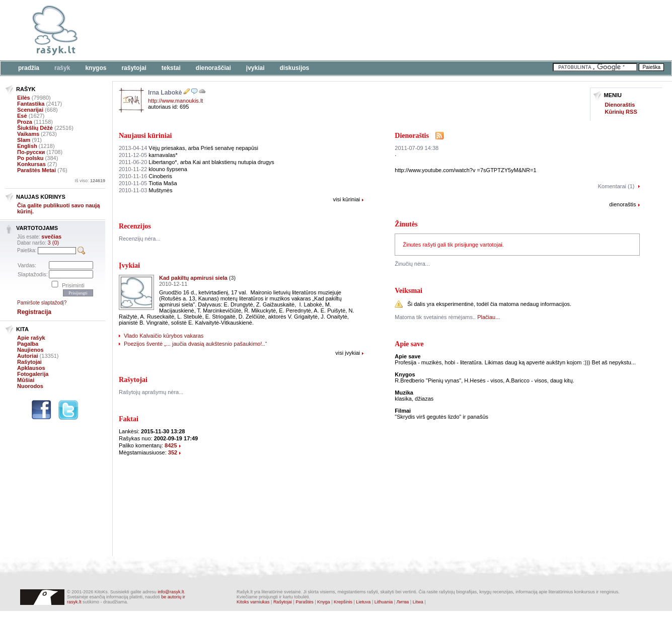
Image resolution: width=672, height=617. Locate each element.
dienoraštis (622, 204)
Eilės (24, 98)
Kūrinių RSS (621, 112)
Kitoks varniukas (253, 602)
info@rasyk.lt (171, 592)
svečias (51, 237)
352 (173, 452)
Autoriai (28, 356)
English (27, 146)
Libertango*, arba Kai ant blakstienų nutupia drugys (197, 162)
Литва (403, 602)
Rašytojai (134, 68)
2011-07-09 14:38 (417, 148)
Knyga (324, 602)
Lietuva (363, 602)
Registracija (34, 312)
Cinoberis (145, 176)
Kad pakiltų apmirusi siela (193, 278)
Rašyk (62, 68)
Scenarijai (30, 110)
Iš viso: (90, 181)
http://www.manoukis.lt (175, 101)
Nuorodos (30, 386)
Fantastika (31, 104)
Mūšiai (26, 380)
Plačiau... (489, 317)
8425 (171, 445)
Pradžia (29, 68)
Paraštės (305, 602)
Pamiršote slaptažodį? (42, 303)
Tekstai (171, 68)
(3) (232, 278)
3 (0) (54, 243)
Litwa (418, 602)
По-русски (31, 152)
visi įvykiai (348, 353)
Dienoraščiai (213, 68)
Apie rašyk (31, 338)
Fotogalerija (33, 374)
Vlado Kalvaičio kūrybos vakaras (164, 336)
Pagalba (28, 344)
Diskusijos (295, 68)
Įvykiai (255, 68)
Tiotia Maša (148, 183)
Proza (25, 122)
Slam (24, 140)
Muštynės (145, 190)
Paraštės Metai (36, 170)
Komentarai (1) (616, 186)
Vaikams (28, 134)
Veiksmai (408, 291)
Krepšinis (343, 602)
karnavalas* (148, 155)
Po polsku (30, 158)
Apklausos (31, 368)
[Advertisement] (310, 30)
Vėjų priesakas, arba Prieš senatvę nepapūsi (189, 148)
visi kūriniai (346, 199)
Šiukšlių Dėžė (35, 128)
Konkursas (31, 164)
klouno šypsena (153, 169)
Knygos (96, 68)
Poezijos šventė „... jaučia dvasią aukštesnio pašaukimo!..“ (195, 344)
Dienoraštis (620, 105)
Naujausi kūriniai (145, 136)
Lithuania (384, 602)
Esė (22, 116)
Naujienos (30, 350)
